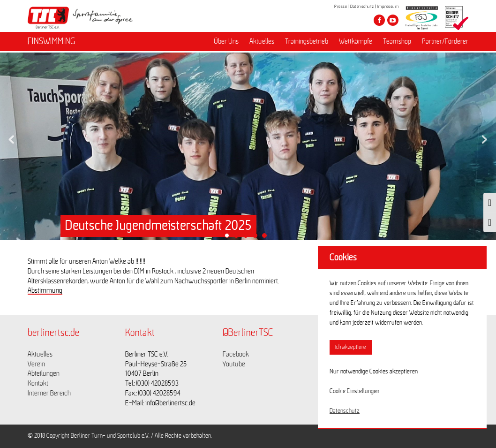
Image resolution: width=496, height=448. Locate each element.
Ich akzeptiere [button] (351, 347)
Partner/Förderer (445, 43)
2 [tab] (239, 238)
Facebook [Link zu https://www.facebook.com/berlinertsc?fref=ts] (236, 354)
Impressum (388, 7)
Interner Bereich (49, 393)
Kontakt (38, 383)
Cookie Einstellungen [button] (354, 391)
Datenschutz (362, 7)
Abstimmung (45, 290)
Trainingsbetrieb (307, 43)
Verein (36, 364)
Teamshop (397, 43)
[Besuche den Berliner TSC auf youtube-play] (393, 20)
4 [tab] (257, 238)
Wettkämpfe (356, 43)
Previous (12, 137)
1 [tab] (229, 238)
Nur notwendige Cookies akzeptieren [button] (374, 372)
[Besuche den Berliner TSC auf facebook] (379, 20)
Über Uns (226, 43)
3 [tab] (248, 238)
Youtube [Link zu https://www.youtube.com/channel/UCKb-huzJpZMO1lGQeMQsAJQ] (234, 364)
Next (484, 137)
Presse (341, 7)
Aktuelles (262, 43)
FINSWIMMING (52, 43)
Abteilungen (44, 373)
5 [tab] (267, 238)
